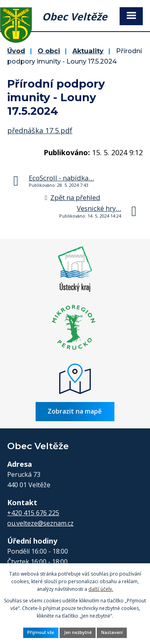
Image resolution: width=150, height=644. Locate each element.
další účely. (101, 589)
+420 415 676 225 (33, 513)
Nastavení (112, 632)
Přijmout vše (41, 632)
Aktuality (88, 51)
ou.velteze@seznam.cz (40, 523)
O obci (49, 51)
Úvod (16, 51)
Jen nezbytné (78, 632)
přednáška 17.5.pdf (40, 130)
